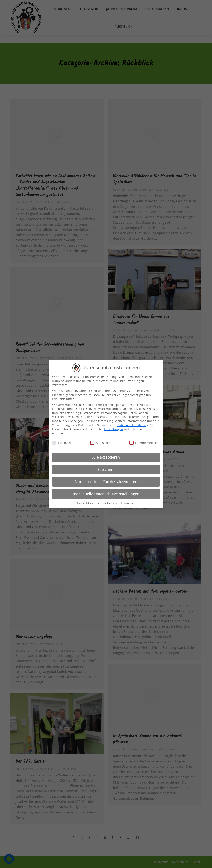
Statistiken (100, 442)
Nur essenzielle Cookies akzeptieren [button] (106, 481)
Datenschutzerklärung (133, 425)
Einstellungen (113, 429)
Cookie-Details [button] (85, 503)
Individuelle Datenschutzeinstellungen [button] (106, 494)
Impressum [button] (129, 503)
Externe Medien (143, 442)
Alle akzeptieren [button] (106, 457)
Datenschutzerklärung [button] (108, 503)
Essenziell (62, 442)
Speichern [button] (106, 469)
